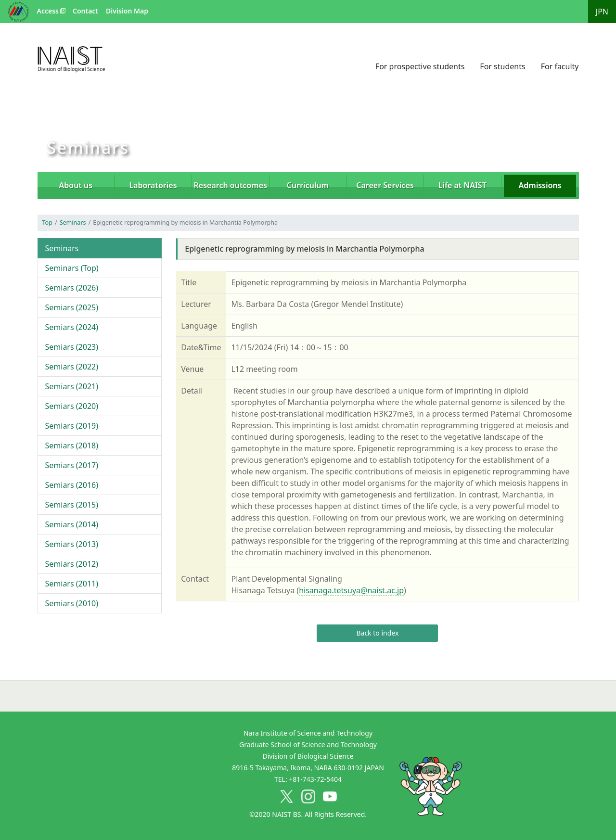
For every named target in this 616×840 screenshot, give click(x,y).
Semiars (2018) (72, 445)
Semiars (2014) (72, 524)
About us (76, 185)
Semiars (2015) (72, 505)
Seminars (73, 223)
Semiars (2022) (72, 367)
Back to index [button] (377, 633)
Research (231, 185)
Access (48, 11)
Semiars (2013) (72, 544)
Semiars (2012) (72, 564)
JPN (602, 12)
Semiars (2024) (72, 327)
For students (502, 66)
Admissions (540, 185)
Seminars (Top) (72, 268)
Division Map (127, 11)
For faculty (560, 66)
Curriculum (308, 185)
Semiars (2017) (72, 465)
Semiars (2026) (72, 288)
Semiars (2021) (72, 386)
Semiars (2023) (72, 347)
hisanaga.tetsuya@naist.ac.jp (351, 590)
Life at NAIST (462, 185)
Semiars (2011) (72, 584)
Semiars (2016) (72, 485)
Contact (85, 11)
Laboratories (153, 185)
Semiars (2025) (72, 307)
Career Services (385, 185)
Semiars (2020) (72, 406)
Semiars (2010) (72, 603)
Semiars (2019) (72, 426)
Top (47, 223)
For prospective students (420, 66)
